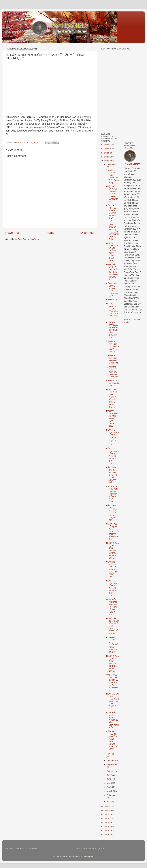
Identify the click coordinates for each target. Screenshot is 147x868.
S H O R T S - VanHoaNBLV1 (113, 383)
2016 (107, 827)
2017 (107, 823)
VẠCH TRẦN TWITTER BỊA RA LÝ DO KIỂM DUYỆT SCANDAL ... (112, 682)
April (109, 787)
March (110, 791)
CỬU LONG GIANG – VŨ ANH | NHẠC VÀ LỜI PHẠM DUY (112, 290)
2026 (107, 145)
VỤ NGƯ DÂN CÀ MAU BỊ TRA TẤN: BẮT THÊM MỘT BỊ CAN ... (113, 232)
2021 (107, 807)
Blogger (90, 856)
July (109, 775)
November (111, 754)
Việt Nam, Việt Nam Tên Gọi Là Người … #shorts (113, 346)
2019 (107, 815)
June (109, 779)
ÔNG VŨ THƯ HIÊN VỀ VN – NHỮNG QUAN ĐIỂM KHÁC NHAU (112, 252)
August (110, 771)
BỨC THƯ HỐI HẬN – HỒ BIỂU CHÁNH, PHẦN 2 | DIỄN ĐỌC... (113, 456)
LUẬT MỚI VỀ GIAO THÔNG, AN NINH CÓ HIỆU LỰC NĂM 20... (112, 194)
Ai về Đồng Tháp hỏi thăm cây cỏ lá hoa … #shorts (112, 372)
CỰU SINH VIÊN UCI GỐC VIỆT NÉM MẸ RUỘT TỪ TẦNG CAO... (112, 569)
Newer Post (13, 233)
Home (50, 233)
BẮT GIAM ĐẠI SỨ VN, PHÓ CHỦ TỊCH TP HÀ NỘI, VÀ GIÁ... (112, 475)
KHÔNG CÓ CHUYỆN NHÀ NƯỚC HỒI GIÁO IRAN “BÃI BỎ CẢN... (113, 645)
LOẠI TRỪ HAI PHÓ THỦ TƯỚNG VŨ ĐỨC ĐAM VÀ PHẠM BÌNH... (112, 398)
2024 (107, 153)
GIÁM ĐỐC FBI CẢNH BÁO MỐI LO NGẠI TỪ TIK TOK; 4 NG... (112, 607)
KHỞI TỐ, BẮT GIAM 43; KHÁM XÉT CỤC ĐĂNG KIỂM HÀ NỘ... (112, 330)
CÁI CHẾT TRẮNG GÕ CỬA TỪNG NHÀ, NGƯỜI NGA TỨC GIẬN (112, 740)
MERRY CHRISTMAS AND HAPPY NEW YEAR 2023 (112, 418)
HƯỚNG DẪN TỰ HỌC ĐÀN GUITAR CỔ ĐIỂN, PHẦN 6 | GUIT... (113, 663)
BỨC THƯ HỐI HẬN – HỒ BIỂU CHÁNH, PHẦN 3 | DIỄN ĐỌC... (113, 437)
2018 (107, 819)
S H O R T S (112, 300)
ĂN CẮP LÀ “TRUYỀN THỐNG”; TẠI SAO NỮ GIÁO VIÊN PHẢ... (112, 494)
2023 (107, 157)
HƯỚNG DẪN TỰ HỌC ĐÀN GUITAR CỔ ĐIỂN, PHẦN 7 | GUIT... (113, 550)
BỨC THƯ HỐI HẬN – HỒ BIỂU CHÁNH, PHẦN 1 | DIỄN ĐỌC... (113, 588)
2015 (107, 831)
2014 (107, 835)
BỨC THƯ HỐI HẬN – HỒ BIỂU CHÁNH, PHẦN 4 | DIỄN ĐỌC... (113, 213)
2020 (107, 810)
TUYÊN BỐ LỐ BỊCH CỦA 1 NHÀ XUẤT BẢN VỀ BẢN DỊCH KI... (113, 532)
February (111, 795)
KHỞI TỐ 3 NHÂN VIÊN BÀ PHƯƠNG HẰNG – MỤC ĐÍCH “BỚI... (113, 720)
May (109, 783)
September (112, 764)
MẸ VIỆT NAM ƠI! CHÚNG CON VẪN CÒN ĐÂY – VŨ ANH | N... (113, 311)
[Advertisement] (120, 70)
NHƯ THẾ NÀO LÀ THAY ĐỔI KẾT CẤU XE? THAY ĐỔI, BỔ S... (112, 272)
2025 (107, 149)
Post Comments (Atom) (29, 239)
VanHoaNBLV (133, 164)
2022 (107, 161)
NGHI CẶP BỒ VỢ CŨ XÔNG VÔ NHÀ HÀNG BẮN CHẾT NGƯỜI (113, 626)
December (111, 164)
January (111, 801)
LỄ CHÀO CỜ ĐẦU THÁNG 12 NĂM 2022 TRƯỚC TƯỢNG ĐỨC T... (113, 701)
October (111, 760)
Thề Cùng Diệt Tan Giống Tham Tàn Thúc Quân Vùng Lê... (113, 176)
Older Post (87, 233)
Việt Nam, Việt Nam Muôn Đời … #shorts (112, 359)
